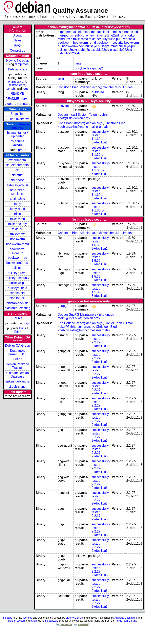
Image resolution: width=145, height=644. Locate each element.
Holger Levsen (16, 621)
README (17, 94)
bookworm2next (18, 263)
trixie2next (18, 234)
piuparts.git (51, 621)
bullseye (18, 268)
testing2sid (18, 199)
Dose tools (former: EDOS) (18, 352)
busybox (80, 68)
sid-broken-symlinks (17, 192)
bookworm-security (18, 251)
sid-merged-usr (17, 185)
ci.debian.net (18, 387)
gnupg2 (97, 68)
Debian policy (17, 69)
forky (18, 204)
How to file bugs (17, 61)
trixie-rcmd (18, 219)
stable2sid (17, 293)
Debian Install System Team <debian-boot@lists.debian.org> (84, 116)
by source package (18, 143)
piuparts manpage (17, 104)
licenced (28, 618)
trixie (17, 214)
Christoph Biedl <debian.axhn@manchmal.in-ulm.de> (95, 87)
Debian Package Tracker (18, 366)
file (89, 68)
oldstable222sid (18, 303)
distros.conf (17, 85)
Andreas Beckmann (126, 618)
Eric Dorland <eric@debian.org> (80, 323)
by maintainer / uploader (18, 134)
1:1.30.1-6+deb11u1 (100, 141)
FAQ (17, 46)
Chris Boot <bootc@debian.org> (80, 123)
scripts (11, 89)
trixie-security (17, 224)
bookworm (17, 239)
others (34, 621)
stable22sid (18, 298)
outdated (98, 92)
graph (22, 150)
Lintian (18, 359)
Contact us (17, 50)
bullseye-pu (17, 283)
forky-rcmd (18, 209)
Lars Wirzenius (74, 618)
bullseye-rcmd (17, 273)
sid (17, 170)
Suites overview (17, 119)
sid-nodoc (18, 180)
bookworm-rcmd (18, 244)
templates (22, 64)
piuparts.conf (17, 81)
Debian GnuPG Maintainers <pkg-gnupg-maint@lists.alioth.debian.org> (86, 316)
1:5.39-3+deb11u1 (100, 247)
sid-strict (18, 175)
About (17, 35)
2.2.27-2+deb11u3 (100, 344)
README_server (17, 99)
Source (18, 318)
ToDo (18, 332)
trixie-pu (18, 229)
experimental (17, 160)
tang (78, 63)
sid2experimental (18, 165)
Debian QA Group (17, 346)
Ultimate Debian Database (17, 375)
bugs (26, 323)
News (17, 40)
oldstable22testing (18, 308)
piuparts (8, 618)
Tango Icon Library (126, 621)
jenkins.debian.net (18, 381)
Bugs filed (17, 114)
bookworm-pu (18, 258)
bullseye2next (17, 288)
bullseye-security (20, 126)
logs (26, 89)
